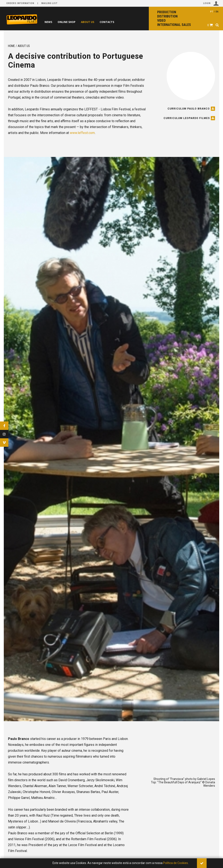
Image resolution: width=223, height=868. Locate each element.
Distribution (167, 16)
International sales (174, 25)
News (50, 22)
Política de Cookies (175, 863)
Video (161, 21)
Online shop (72, 22)
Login (211, 3)
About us (96, 22)
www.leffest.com (82, 133)
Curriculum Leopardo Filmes (189, 118)
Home (11, 46)
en (217, 12)
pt (212, 12)
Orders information (20, 3)
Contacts (119, 22)
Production (167, 12)
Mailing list (49, 3)
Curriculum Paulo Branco (191, 109)
